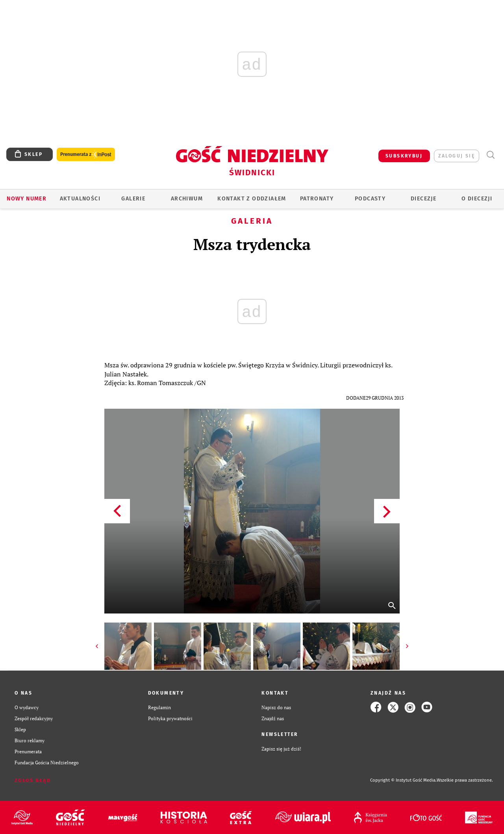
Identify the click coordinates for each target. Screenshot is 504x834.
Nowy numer (27, 199)
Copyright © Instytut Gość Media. (403, 780)
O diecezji (477, 199)
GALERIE (133, 199)
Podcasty (370, 199)
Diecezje (423, 199)
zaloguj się (457, 156)
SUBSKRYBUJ (404, 156)
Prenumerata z (86, 155)
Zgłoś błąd (33, 780)
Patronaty (317, 199)
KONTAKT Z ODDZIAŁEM (252, 199)
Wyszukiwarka (490, 155)
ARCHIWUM (187, 199)
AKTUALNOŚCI (80, 199)
